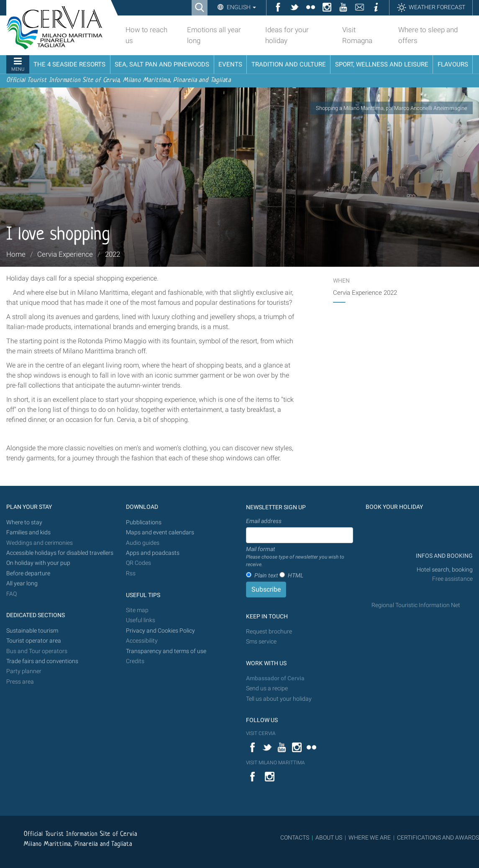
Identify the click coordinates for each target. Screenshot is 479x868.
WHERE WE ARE (370, 837)
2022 (113, 254)
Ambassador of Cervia (275, 678)
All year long (22, 583)
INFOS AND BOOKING (444, 556)
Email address (264, 521)
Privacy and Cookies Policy (160, 631)
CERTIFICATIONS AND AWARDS (438, 837)
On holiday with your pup (38, 563)
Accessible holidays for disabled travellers (60, 553)
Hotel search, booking (445, 570)
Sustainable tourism (32, 631)
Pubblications (144, 522)
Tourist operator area (34, 641)
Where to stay (24, 522)
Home (16, 254)
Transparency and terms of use (166, 651)
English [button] (241, 7)
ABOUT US (329, 837)
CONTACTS (295, 837)
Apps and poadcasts (153, 553)
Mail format (300, 557)
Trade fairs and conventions (42, 661)
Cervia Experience (65, 254)
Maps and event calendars (160, 532)
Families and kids (28, 532)
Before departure (28, 573)
